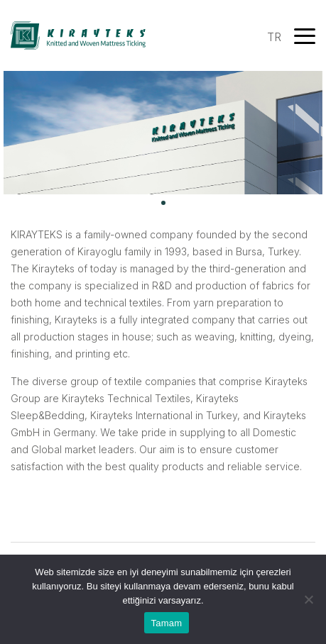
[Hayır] (308, 599)
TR (274, 37)
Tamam (167, 623)
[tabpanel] (163, 133)
